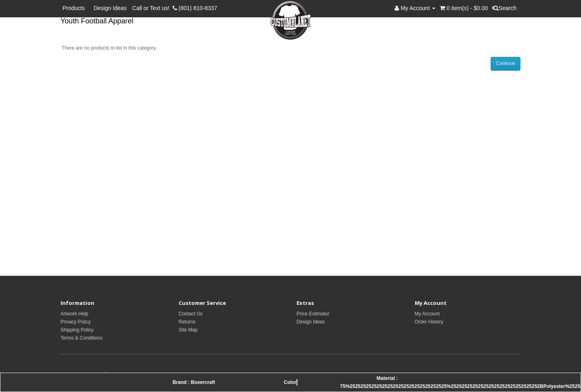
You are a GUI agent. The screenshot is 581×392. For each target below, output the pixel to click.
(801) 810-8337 (195, 8)
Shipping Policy (77, 330)
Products (75, 8)
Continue (506, 63)
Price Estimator (313, 314)
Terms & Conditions (82, 338)
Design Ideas (110, 8)
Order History (429, 322)
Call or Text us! (153, 8)
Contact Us (191, 314)
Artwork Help (74, 314)
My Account (427, 314)
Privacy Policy (76, 322)
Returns (187, 322)
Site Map (188, 330)
